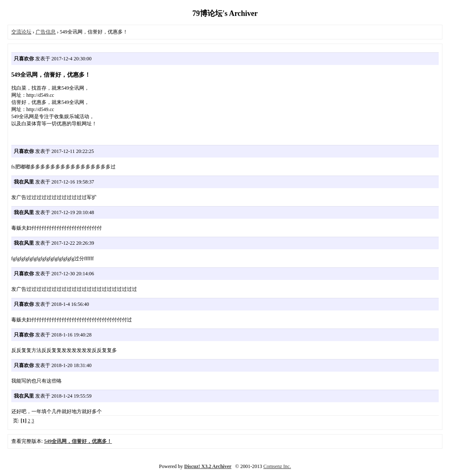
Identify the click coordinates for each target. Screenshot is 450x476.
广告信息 (46, 32)
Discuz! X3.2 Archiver (208, 466)
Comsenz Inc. (277, 466)
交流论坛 (21, 32)
